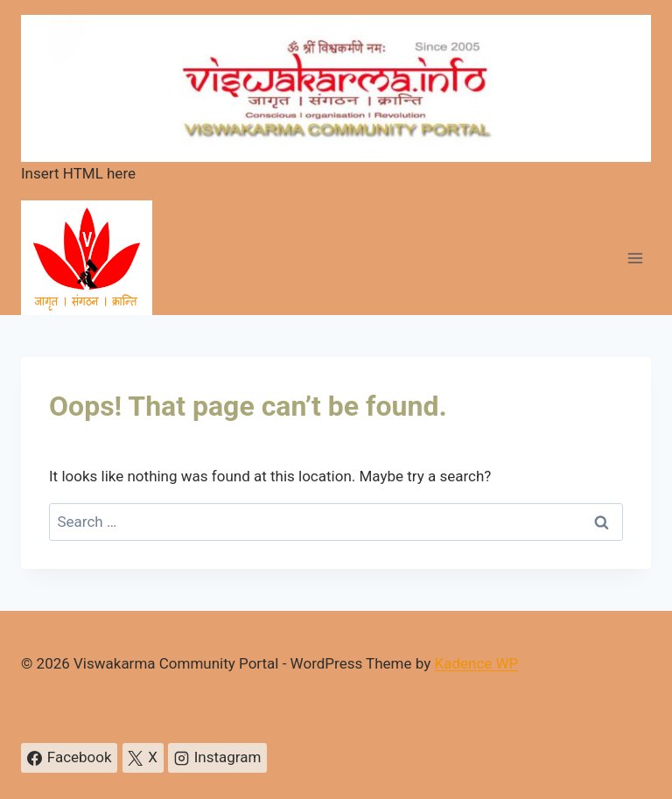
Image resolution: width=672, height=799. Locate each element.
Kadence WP (476, 663)
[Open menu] (635, 258)
